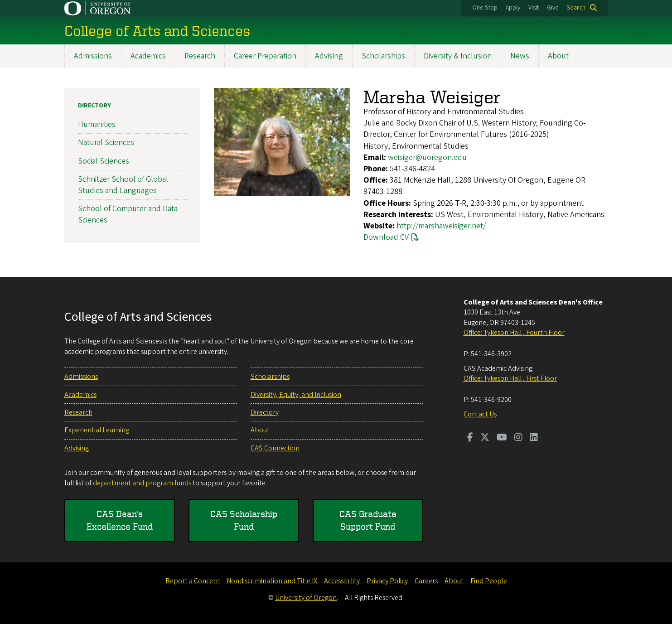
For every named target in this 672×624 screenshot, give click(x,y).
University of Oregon (306, 598)
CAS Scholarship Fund (244, 520)
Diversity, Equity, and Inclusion (296, 395)
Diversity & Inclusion (458, 56)
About (558, 56)
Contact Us (480, 414)
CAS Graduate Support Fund (368, 520)
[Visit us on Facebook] (470, 438)
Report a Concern (193, 581)
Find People (489, 581)
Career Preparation (265, 56)
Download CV (386, 237)
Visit (534, 8)
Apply (513, 8)
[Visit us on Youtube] (502, 438)
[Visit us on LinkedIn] (534, 438)
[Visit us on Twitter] (485, 438)
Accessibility (342, 581)
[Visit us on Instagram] (518, 438)
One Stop (485, 8)
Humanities (97, 124)
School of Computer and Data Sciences (128, 214)
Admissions (93, 56)
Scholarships (383, 56)
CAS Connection (275, 448)
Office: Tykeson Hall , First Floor (510, 378)
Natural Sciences (106, 143)
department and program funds (142, 483)
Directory (94, 106)
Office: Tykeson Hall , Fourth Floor (514, 333)
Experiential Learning (97, 430)
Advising (329, 56)
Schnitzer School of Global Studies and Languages (123, 185)
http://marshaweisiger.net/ (441, 226)
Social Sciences (104, 161)
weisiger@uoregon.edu (427, 157)
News (520, 56)
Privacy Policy (387, 581)
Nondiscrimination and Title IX (272, 581)
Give (553, 8)
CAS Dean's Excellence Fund (120, 520)
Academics (148, 56)
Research (200, 56)
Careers (426, 581)
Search (576, 8)
